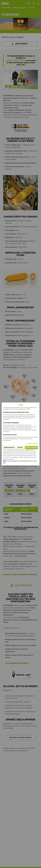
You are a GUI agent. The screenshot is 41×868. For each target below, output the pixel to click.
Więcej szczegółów (33, 444)
